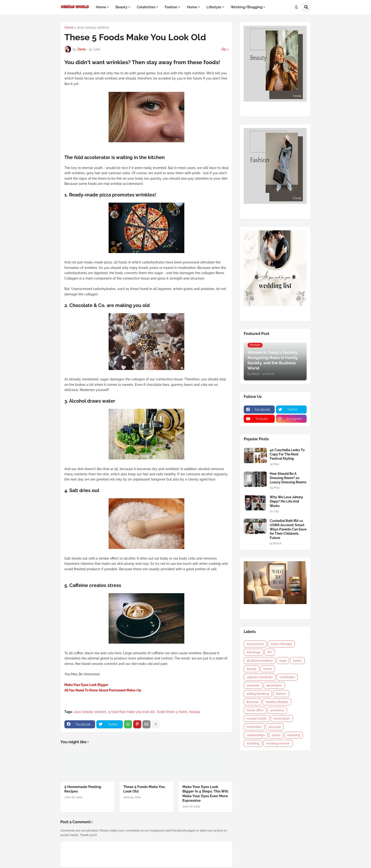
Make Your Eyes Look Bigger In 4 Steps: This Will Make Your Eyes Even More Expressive (205, 794)
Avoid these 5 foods (172, 712)
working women (278, 743)
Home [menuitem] (101, 7)
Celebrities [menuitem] (146, 7)
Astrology (254, 652)
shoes (276, 735)
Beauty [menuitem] (121, 7)
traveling (294, 735)
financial (253, 702)
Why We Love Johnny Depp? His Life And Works (286, 501)
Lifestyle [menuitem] (214, 7)
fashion (281, 694)
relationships (256, 735)
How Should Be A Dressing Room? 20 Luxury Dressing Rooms (288, 478)
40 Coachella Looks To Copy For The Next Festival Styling (287, 454)
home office (255, 710)
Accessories (255, 644)
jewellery (277, 710)
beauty (195, 712)
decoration (274, 685)
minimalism (282, 719)
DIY (270, 652)
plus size (275, 727)
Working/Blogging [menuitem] (247, 7)
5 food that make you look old (132, 712)
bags (283, 661)
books (268, 669)
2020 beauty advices (93, 27)
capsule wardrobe (260, 677)
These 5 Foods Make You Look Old (144, 789)
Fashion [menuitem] (171, 7)
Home (69, 27)
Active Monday (281, 644)
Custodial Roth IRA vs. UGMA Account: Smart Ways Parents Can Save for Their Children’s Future (288, 529)
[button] (296, 7)
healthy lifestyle (277, 702)
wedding (253, 743)
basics (298, 661)
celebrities (287, 677)
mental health (257, 719)
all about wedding (260, 661)
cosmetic (253, 685)
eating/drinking (258, 694)
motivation (254, 727)
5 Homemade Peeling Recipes (83, 789)
